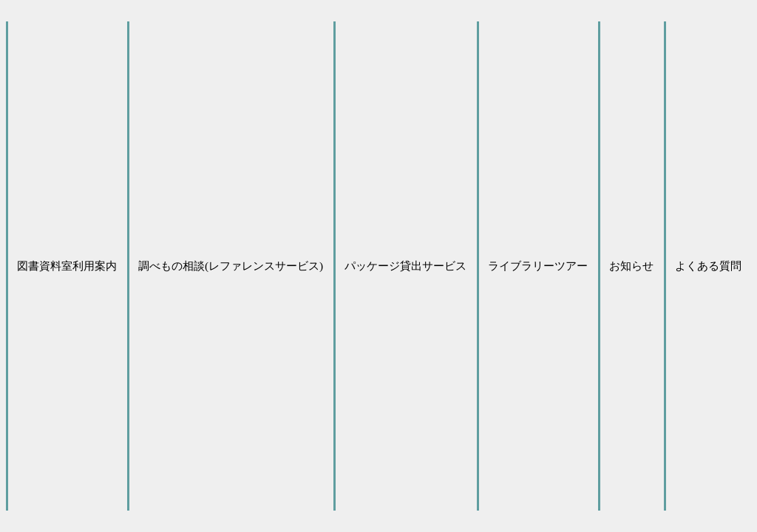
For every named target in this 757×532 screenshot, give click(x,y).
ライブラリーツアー (538, 266)
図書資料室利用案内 (67, 266)
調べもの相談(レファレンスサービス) (231, 266)
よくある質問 (708, 266)
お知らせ (631, 266)
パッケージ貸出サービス (405, 266)
